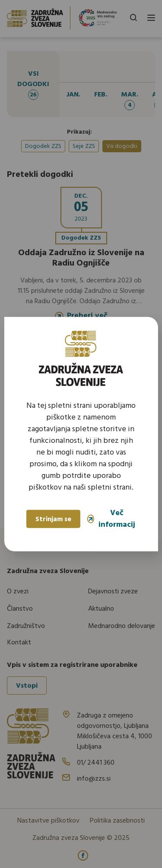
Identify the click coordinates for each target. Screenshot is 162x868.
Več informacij (111, 519)
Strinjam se (53, 519)
